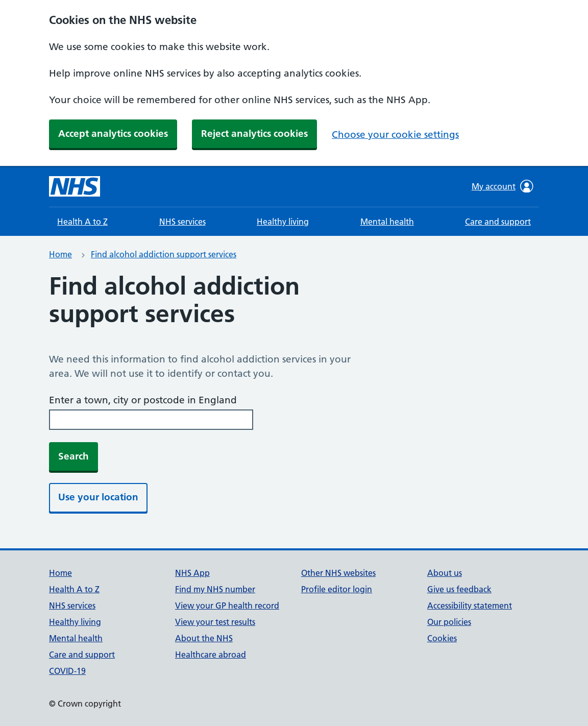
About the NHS (204, 638)
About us (445, 573)
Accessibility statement (470, 606)
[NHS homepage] (75, 186)
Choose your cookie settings (395, 135)
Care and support (498, 222)
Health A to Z (82, 222)
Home (60, 254)
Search (73, 456)
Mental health (387, 222)
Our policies (449, 622)
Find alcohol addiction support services (164, 254)
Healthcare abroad (211, 655)
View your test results (215, 622)
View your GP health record (227, 606)
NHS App (192, 573)
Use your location (98, 497)
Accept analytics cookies (113, 134)
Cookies (442, 638)
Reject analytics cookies (254, 134)
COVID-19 (67, 671)
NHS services (182, 222)
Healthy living (283, 222)
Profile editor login (337, 589)
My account (503, 186)
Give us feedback (459, 589)
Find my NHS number (215, 589)
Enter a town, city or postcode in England (143, 400)
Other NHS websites (338, 573)
